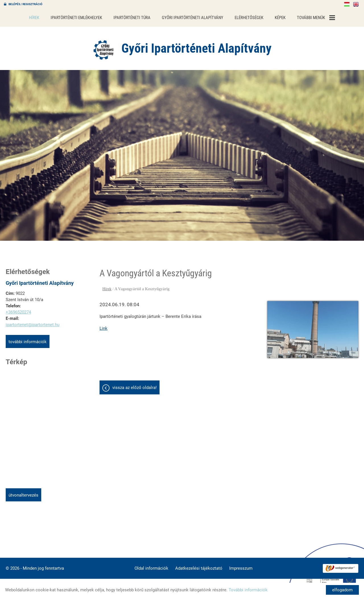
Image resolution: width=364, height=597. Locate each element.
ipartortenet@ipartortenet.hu (33, 322)
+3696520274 (18, 309)
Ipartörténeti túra (132, 18)
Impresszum (241, 565)
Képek (280, 18)
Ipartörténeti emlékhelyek (76, 18)
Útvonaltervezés (23, 492)
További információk (28, 339)
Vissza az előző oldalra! (135, 385)
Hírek (34, 18)
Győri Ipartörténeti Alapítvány (193, 18)
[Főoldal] (104, 47)
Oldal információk (151, 565)
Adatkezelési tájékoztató (199, 565)
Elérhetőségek (249, 18)
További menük (316, 18)
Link (104, 326)
